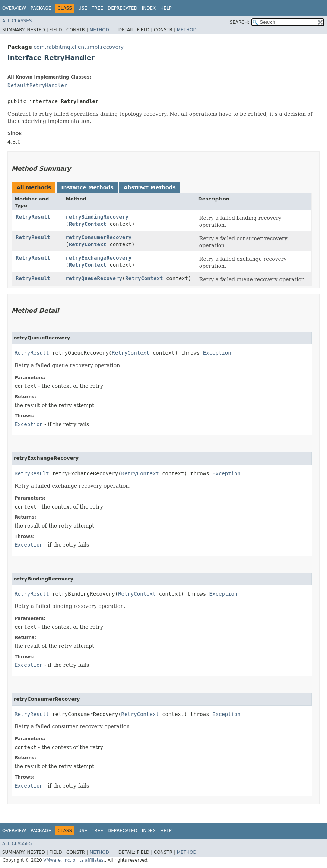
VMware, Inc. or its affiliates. (74, 860)
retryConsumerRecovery (99, 237)
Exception (217, 353)
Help (166, 8)
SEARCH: (240, 22)
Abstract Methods (150, 187)
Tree (97, 8)
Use (83, 8)
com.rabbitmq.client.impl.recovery (79, 47)
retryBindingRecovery (97, 217)
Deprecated (123, 8)
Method (99, 30)
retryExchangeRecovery (99, 258)
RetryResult (33, 217)
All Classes (17, 21)
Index (149, 8)
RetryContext (88, 224)
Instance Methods (87, 187)
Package (41, 8)
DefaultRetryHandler (37, 85)
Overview (14, 8)
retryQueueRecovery (94, 278)
